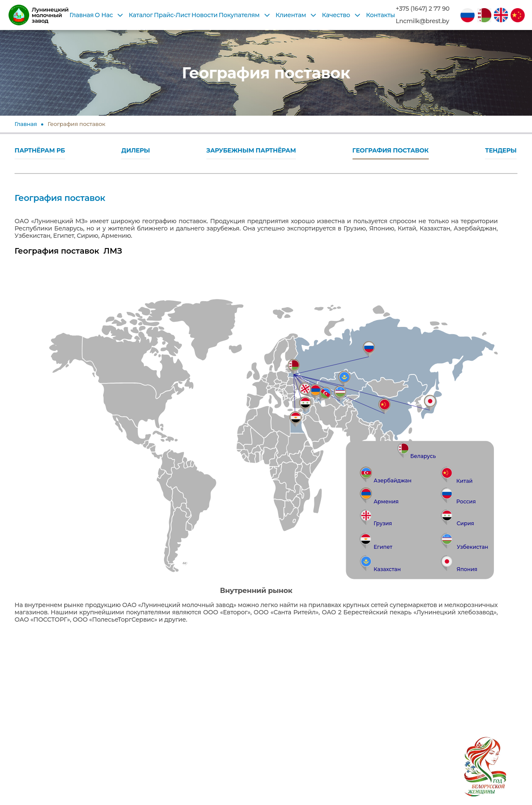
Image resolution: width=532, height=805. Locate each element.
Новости (205, 15)
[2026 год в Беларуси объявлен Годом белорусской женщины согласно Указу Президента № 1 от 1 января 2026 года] (485, 758)
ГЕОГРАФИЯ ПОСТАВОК (391, 150)
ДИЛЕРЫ (136, 150)
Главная (81, 15)
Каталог (141, 15)
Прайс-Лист (172, 15)
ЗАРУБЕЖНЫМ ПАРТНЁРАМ (251, 150)
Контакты (380, 15)
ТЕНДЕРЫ (501, 150)
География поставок (76, 124)
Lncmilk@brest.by (423, 21)
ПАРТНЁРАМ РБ (40, 150)
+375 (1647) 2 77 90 (423, 9)
